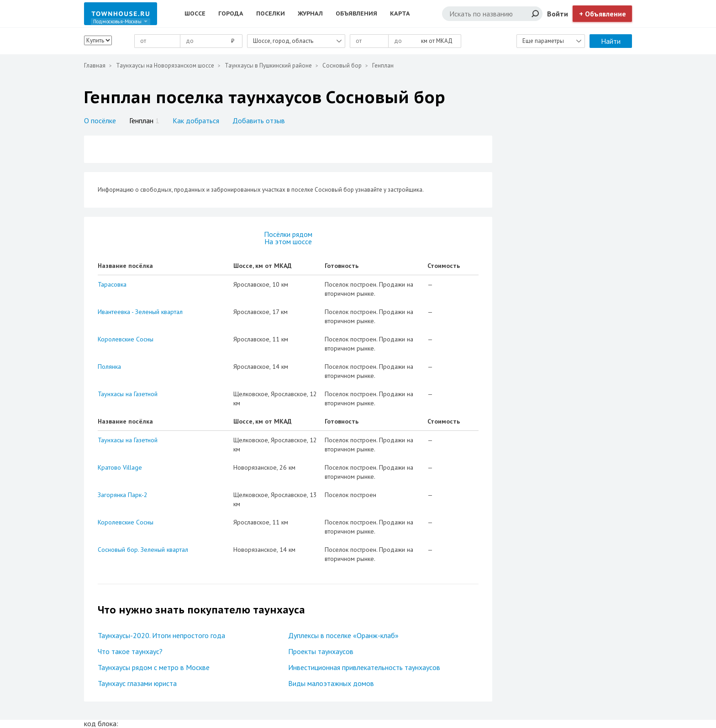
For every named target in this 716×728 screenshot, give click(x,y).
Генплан (144, 120)
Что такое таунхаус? (130, 651)
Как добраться (196, 120)
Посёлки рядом (288, 234)
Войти (558, 14)
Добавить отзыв (259, 120)
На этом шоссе (288, 241)
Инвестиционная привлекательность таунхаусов (364, 667)
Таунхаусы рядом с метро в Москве (154, 667)
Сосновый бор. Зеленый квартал (143, 550)
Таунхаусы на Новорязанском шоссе (165, 65)
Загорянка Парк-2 (123, 495)
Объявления (356, 13)
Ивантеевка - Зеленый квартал (140, 312)
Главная (95, 65)
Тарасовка (112, 284)
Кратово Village (120, 467)
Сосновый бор (342, 65)
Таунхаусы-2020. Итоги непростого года (161, 635)
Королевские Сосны (126, 339)
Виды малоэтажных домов (331, 683)
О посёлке (100, 120)
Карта (400, 13)
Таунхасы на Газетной (128, 394)
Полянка (109, 367)
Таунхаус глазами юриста (137, 683)
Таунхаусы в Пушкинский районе (268, 65)
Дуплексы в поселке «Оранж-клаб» (343, 635)
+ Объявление (603, 14)
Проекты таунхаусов (321, 651)
